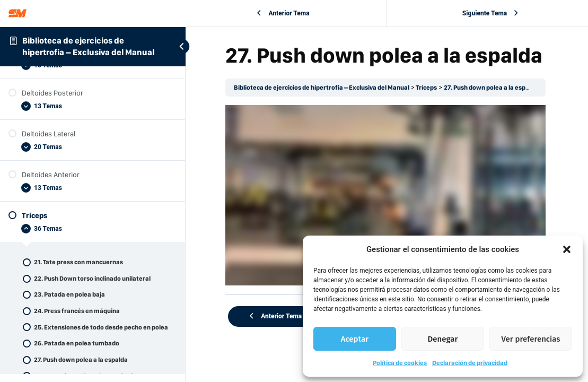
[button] (567, 249)
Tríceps (429, 88)
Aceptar (355, 339)
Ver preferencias (531, 339)
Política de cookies (400, 363)
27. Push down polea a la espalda (494, 88)
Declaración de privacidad (470, 363)
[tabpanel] (387, 194)
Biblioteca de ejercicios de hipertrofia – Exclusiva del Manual (324, 88)
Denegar (443, 339)
